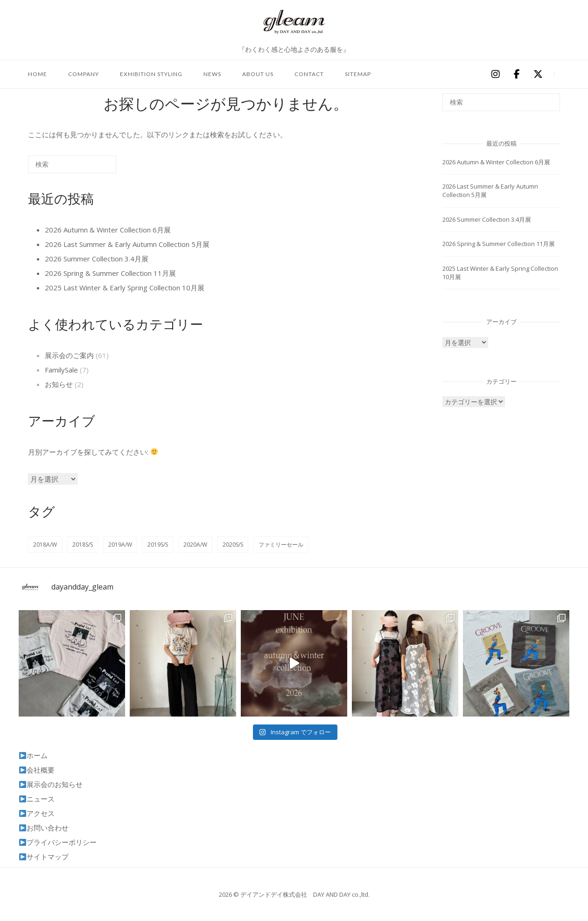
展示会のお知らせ (51, 784)
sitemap (358, 74)
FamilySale (61, 370)
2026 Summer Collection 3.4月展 (97, 259)
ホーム (33, 755)
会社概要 (37, 770)
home (38, 74)
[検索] (95, 168)
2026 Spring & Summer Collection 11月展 (110, 273)
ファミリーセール (281, 545)
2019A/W (120, 545)
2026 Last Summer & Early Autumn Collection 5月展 (127, 244)
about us (258, 74)
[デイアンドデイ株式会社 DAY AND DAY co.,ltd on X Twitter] (538, 74)
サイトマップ (44, 857)
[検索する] (72, 164)
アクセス (37, 813)
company (84, 74)
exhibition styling (151, 74)
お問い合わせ (44, 828)
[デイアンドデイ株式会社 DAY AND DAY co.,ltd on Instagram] (495, 74)
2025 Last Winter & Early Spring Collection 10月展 (125, 288)
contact (309, 74)
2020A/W (195, 545)
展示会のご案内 (69, 355)
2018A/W (45, 545)
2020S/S (233, 545)
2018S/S (83, 545)
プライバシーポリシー (58, 842)
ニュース (37, 799)
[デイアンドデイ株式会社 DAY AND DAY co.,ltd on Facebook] (517, 74)
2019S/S (158, 545)
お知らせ (59, 384)
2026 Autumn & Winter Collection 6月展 (108, 230)
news (212, 74)
